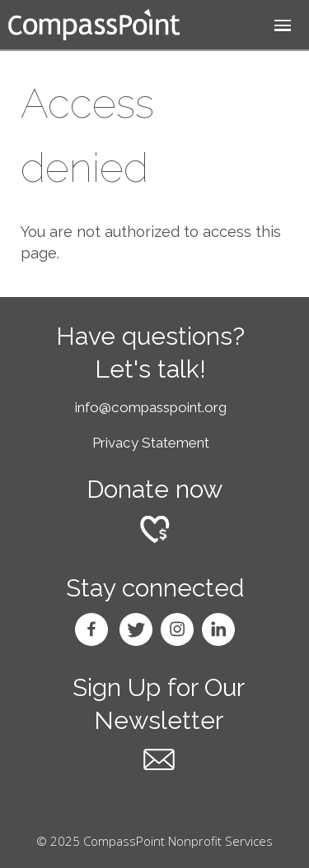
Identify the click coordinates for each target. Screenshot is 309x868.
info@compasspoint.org (151, 407)
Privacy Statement (151, 443)
